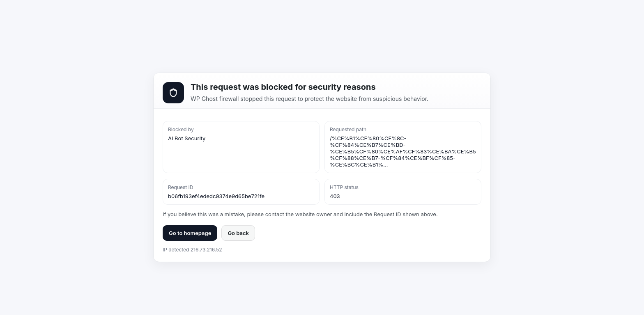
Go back (238, 233)
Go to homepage (190, 233)
